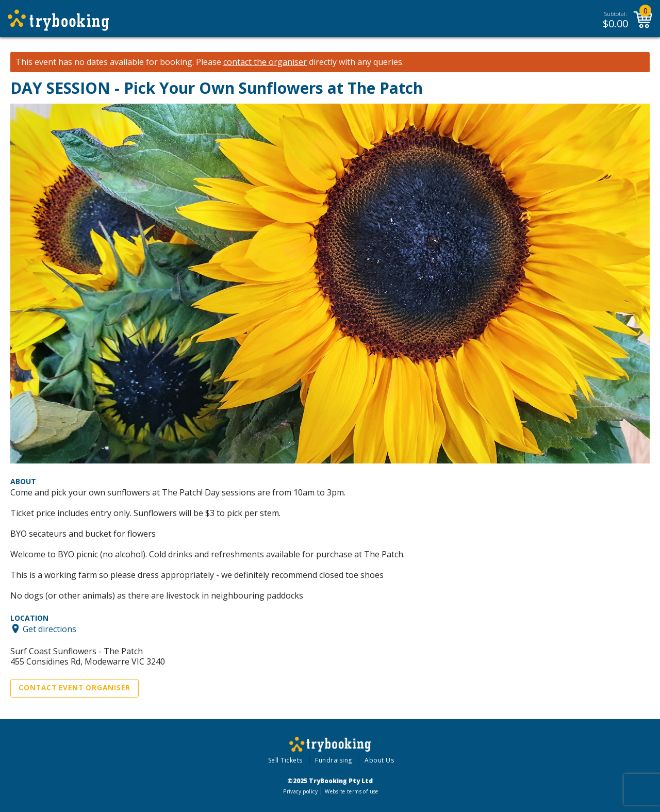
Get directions (49, 628)
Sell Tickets (285, 760)
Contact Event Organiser (75, 688)
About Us (379, 760)
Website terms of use (351, 791)
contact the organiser (265, 62)
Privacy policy (300, 791)
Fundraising (334, 760)
